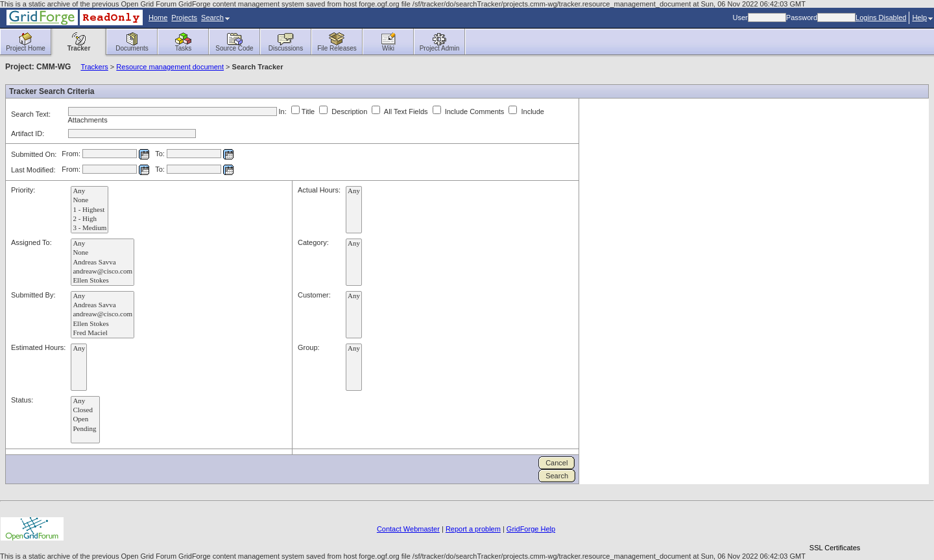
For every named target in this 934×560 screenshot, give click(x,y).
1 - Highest (90, 210)
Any (90, 191)
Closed (85, 410)
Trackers (94, 67)
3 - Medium (90, 228)
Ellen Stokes (102, 281)
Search (215, 17)
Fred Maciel (102, 333)
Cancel (557, 463)
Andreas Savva (102, 262)
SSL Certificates (835, 548)
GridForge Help (531, 529)
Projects (184, 17)
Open (85, 419)
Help (922, 17)
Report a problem (473, 529)
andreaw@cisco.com (102, 272)
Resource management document (170, 67)
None (90, 200)
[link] (835, 525)
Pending (85, 429)
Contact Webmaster (408, 529)
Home (158, 17)
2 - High (90, 219)
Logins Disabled (881, 17)
